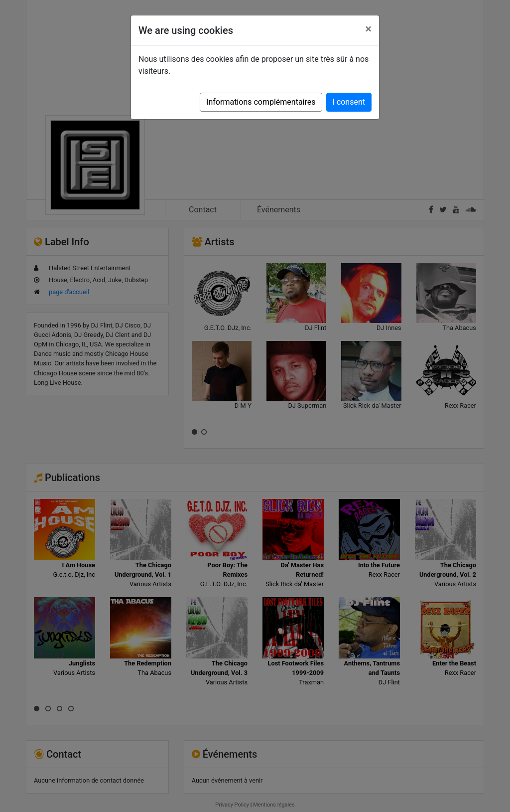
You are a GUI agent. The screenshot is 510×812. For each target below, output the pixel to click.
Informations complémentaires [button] (261, 102)
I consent (349, 102)
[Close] (368, 29)
